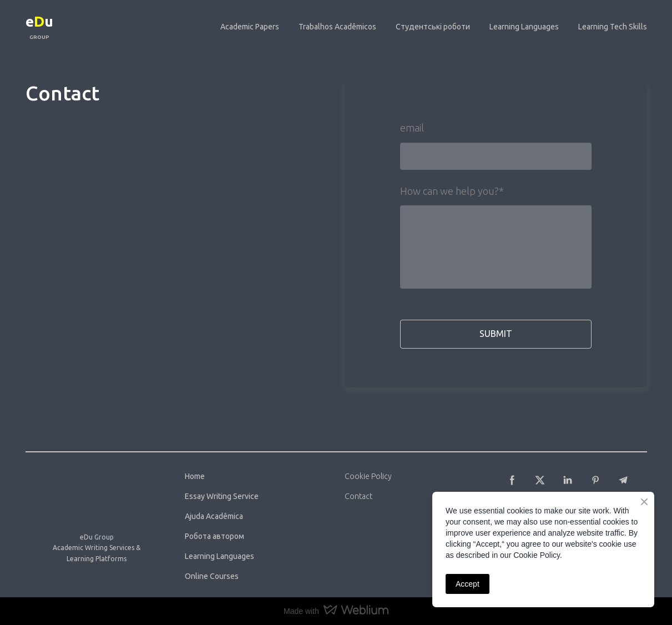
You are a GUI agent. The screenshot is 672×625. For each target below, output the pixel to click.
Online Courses (212, 576)
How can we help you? (452, 191)
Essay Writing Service (222, 496)
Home (195, 476)
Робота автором (214, 536)
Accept (468, 584)
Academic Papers (250, 27)
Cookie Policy (368, 476)
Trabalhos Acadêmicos (337, 27)
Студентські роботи (433, 27)
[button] (512, 480)
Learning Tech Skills (613, 27)
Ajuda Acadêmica (214, 516)
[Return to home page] (39, 20)
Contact (358, 496)
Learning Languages (524, 27)
